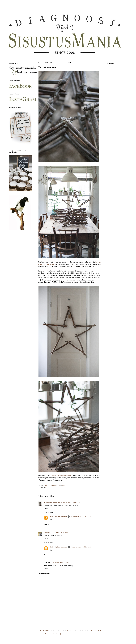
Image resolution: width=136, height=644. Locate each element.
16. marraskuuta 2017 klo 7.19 (61, 563)
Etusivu (70, 630)
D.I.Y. (47, 487)
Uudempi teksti (44, 630)
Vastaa (46, 508)
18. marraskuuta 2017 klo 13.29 (81, 517)
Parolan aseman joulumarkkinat (61, 476)
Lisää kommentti (44, 574)
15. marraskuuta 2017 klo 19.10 (62, 532)
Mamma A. (47, 532)
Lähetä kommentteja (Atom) (51, 634)
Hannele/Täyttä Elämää (52, 502)
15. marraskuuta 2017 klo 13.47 (71, 502)
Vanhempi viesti (96, 630)
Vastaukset (50, 512)
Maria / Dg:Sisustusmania (58, 517)
